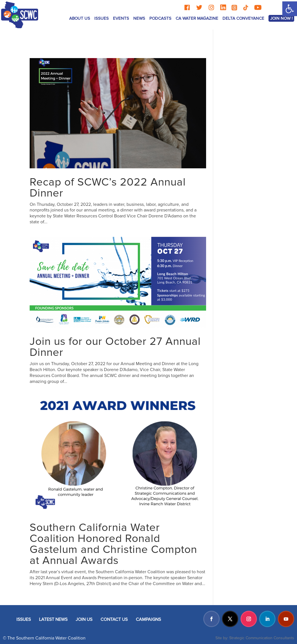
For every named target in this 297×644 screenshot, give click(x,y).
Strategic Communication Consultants (262, 638)
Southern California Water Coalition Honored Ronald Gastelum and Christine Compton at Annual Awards (113, 544)
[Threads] (234, 7)
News (139, 18)
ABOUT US (80, 18)
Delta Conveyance (243, 18)
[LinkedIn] (223, 7)
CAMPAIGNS (148, 619)
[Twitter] (199, 7)
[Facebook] (187, 7)
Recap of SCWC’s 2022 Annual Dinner (108, 188)
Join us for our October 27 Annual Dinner (115, 347)
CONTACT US (114, 619)
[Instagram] (211, 7)
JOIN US (84, 619)
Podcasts (160, 18)
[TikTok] (246, 7)
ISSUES (101, 18)
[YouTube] (258, 7)
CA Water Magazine (197, 18)
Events (121, 18)
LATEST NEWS (53, 619)
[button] (290, 9)
